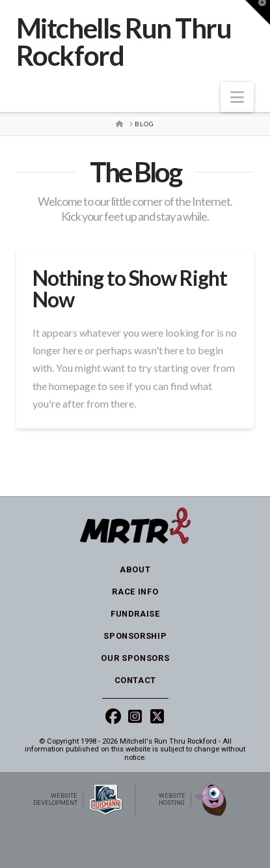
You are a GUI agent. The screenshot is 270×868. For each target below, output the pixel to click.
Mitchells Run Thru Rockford (124, 42)
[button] (237, 97)
